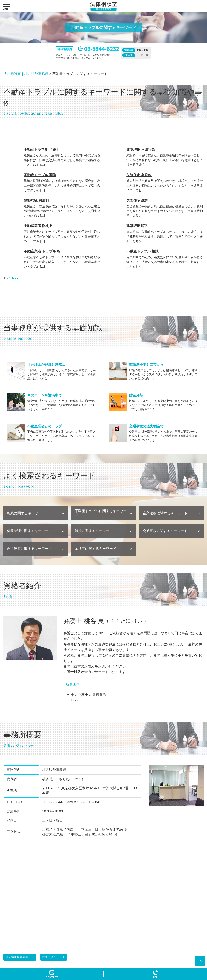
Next (16, 278)
